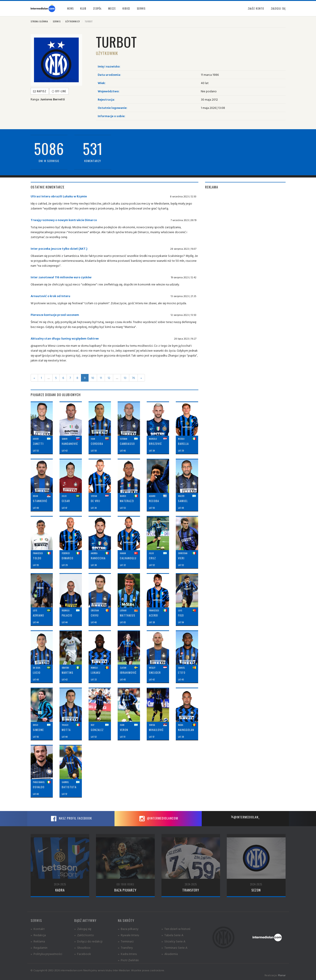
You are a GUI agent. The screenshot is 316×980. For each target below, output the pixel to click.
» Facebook (83, 954)
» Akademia (170, 954)
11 (101, 378)
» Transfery (125, 947)
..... (49, 378)
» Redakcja (38, 935)
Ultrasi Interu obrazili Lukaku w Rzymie (59, 196)
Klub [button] (83, 8)
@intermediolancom (158, 819)
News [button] (70, 8)
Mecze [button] (112, 8)
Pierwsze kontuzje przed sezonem (55, 315)
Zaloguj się (278, 8)
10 (93, 378)
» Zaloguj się (83, 929)
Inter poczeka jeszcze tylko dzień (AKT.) (59, 248)
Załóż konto (256, 8)
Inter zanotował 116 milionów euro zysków (61, 277)
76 (133, 378)
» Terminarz (126, 941)
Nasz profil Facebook (71, 819)
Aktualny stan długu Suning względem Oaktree (65, 338)
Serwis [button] (141, 8)
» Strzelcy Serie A (173, 941)
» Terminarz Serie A (174, 947)
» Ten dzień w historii (176, 929)
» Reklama (38, 941)
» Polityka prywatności (46, 954)
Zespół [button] (97, 8)
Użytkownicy (73, 21)
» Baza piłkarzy (128, 929)
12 (109, 378)
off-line (59, 91)
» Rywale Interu (128, 935)
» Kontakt (38, 929)
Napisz (40, 91)
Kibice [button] (126, 8)
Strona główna (39, 21)
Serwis (57, 21)
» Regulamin (39, 947)
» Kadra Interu (127, 954)
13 (125, 378)
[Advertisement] (245, 225)
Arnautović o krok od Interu (50, 296)
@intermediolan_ (245, 817)
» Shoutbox (82, 947)
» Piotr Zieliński (128, 960)
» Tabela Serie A (172, 935)
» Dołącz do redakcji (88, 941)
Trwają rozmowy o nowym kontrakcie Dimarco (64, 220)
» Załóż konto (84, 935)
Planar (282, 975)
